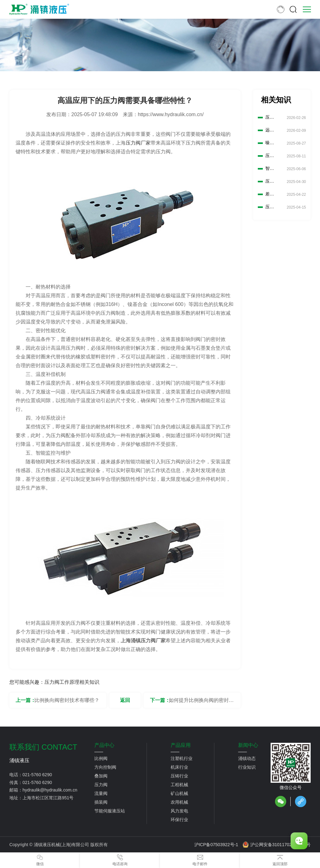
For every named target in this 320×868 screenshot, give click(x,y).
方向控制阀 (105, 767)
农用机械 (179, 802)
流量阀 (101, 793)
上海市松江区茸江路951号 (48, 798)
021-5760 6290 (37, 775)
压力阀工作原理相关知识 (72, 682)
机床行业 (179, 767)
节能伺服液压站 (110, 811)
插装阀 (101, 802)
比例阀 (101, 758)
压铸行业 (179, 776)
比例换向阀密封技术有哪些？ (67, 700)
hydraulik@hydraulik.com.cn (50, 790)
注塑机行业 (182, 758)
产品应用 (181, 745)
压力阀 (101, 785)
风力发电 (179, 811)
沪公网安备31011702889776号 (277, 845)
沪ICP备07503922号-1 (216, 845)
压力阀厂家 (138, 143)
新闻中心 (248, 745)
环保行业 (179, 820)
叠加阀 (101, 776)
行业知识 (247, 767)
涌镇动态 (247, 758)
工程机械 (179, 785)
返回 (125, 700)
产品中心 (104, 745)
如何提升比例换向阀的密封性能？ (201, 703)
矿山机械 (179, 793)
